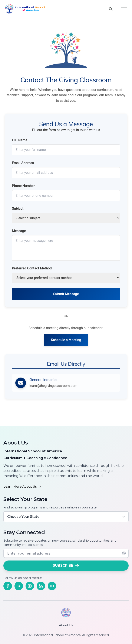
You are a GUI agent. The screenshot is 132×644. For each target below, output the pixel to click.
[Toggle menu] (124, 9)
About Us (66, 625)
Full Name (20, 140)
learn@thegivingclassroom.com (53, 386)
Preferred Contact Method (32, 268)
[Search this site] (111, 9)
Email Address (23, 163)
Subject (18, 209)
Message (19, 231)
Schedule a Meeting (66, 340)
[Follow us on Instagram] (30, 586)
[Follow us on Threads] (19, 586)
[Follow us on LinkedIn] (41, 586)
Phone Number (23, 186)
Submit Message (66, 294)
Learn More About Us (23, 487)
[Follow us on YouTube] (52, 586)
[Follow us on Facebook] (8, 586)
